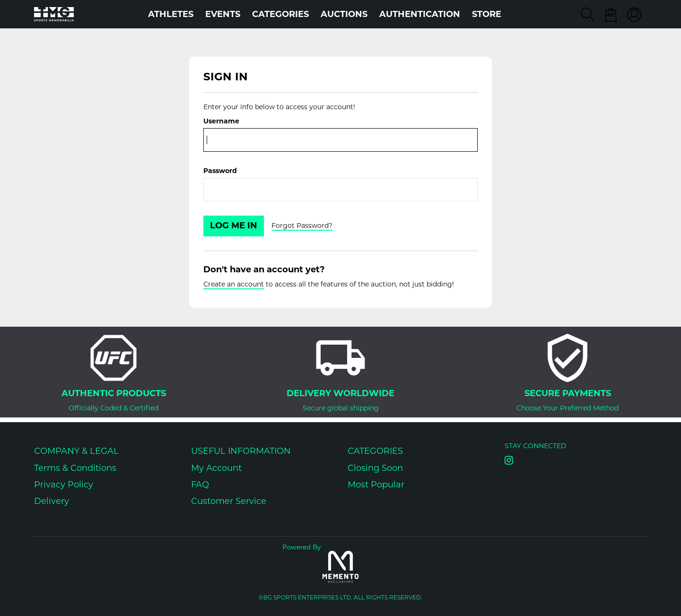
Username (221, 121)
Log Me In (234, 226)
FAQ (200, 485)
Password (220, 171)
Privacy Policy (64, 485)
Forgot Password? (302, 226)
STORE (487, 14)
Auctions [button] (344, 14)
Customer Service (229, 501)
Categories (280, 14)
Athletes (171, 14)
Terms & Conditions (75, 468)
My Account (216, 468)
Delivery (52, 501)
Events (223, 14)
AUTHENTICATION (420, 14)
